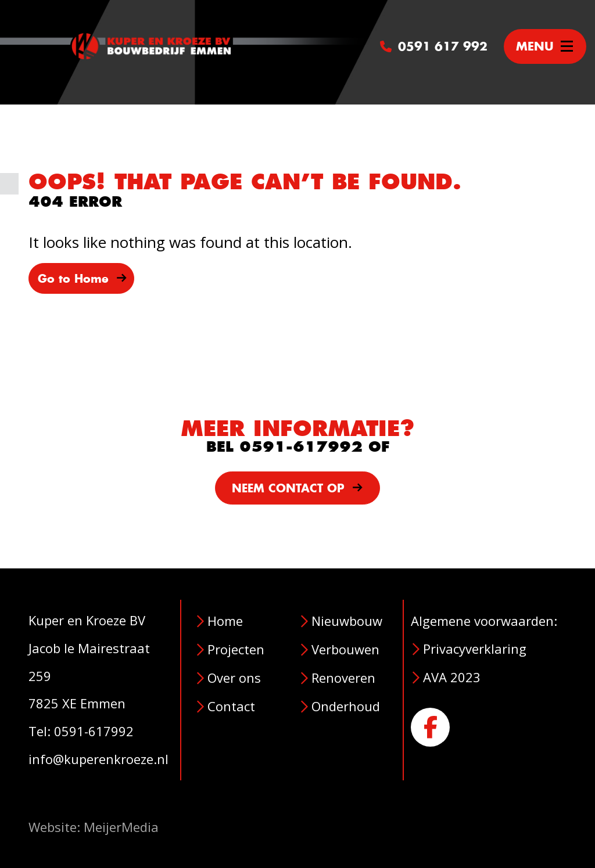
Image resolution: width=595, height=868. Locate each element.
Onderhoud (346, 706)
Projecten (236, 649)
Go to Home (83, 279)
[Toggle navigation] (545, 46)
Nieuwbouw (347, 621)
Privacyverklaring (475, 649)
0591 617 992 (434, 46)
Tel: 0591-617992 (81, 731)
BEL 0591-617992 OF (298, 447)
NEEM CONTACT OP (297, 488)
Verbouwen (345, 649)
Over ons (234, 678)
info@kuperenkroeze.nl (98, 759)
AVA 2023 (452, 677)
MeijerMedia (121, 827)
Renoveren (343, 678)
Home (225, 621)
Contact (231, 706)
